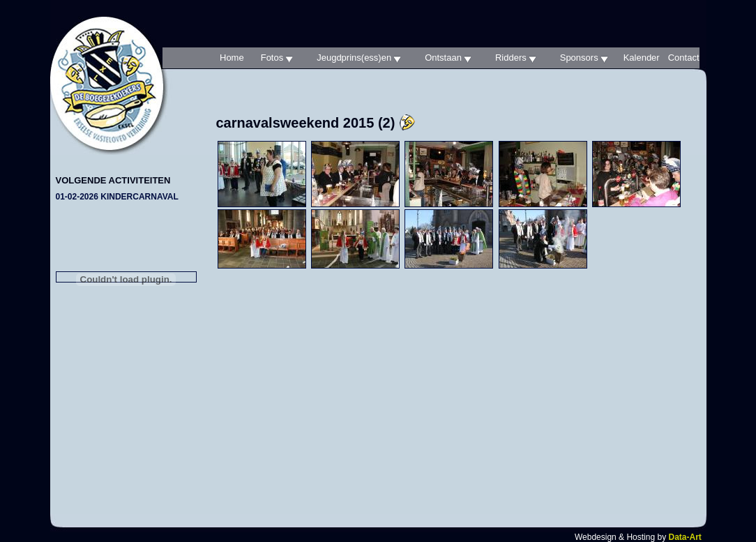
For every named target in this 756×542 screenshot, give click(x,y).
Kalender (642, 58)
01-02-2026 (117, 197)
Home (232, 58)
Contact (684, 58)
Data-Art (685, 537)
